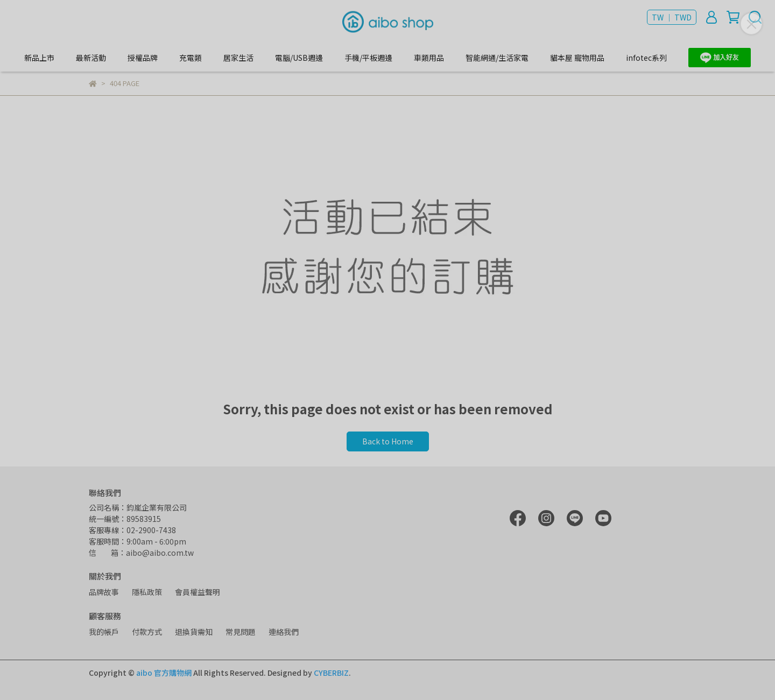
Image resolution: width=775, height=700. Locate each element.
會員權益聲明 (198, 592)
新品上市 (39, 58)
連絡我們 (284, 632)
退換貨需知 (194, 632)
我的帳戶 (104, 632)
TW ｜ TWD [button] (672, 17)
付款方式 (147, 632)
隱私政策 (147, 592)
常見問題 (241, 632)
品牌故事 (104, 592)
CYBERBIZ (331, 673)
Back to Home (388, 441)
